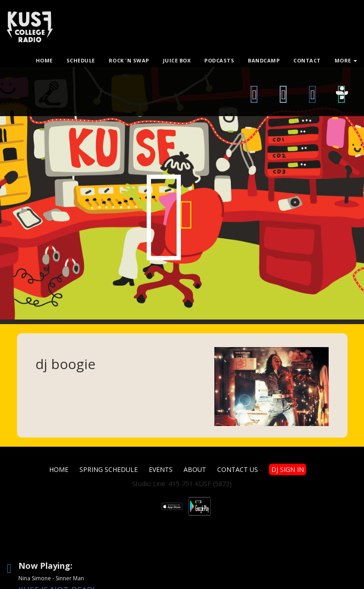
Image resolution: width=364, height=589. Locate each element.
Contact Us (238, 469)
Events (161, 469)
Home (59, 469)
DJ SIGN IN (288, 469)
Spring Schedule (109, 469)
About (195, 469)
